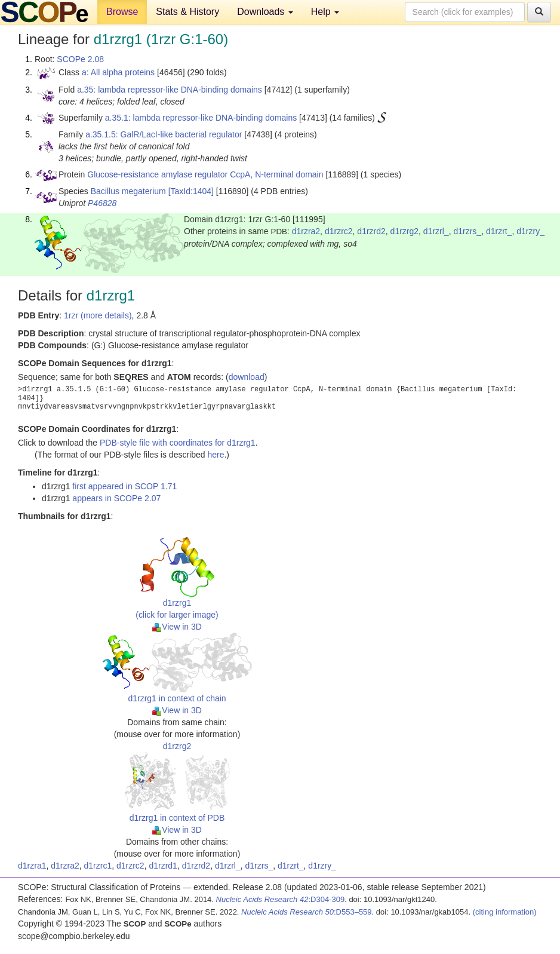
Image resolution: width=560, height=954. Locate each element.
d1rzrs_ (467, 231)
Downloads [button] (265, 12)
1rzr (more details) (98, 315)
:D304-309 (281, 899)
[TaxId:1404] (191, 191)
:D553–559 (307, 912)
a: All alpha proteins (118, 72)
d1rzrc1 (98, 866)
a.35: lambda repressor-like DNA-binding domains (170, 90)
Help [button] (325, 12)
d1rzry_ (530, 231)
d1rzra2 (306, 231)
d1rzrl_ (436, 231)
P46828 (102, 203)
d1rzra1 (32, 866)
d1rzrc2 (339, 231)
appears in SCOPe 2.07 (116, 498)
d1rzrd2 (371, 231)
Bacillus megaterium (128, 191)
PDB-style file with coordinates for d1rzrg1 (178, 443)
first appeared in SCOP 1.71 (124, 486)
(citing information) (505, 912)
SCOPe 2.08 (80, 59)
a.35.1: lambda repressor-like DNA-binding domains (201, 118)
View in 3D (177, 627)
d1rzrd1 (163, 866)
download (247, 377)
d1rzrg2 (404, 231)
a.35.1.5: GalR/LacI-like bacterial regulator (164, 134)
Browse (122, 12)
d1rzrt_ (499, 231)
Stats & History (187, 12)
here (216, 455)
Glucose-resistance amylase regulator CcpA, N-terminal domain (205, 174)
